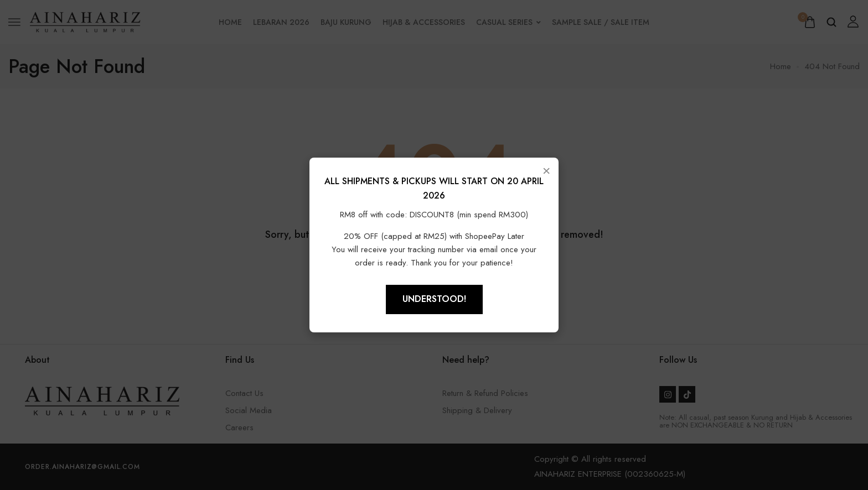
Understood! (434, 299)
